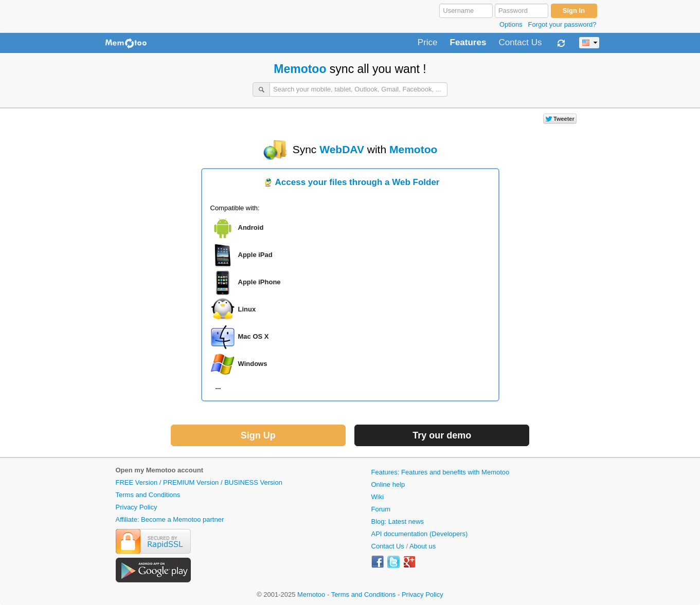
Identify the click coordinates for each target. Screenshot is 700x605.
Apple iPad (255, 255)
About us (423, 546)
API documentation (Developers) (420, 534)
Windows (253, 364)
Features (468, 43)
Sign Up (258, 435)
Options (511, 24)
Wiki (378, 497)
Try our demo (442, 435)
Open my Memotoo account (159, 470)
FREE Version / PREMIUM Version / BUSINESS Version (199, 482)
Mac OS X (254, 337)
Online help (388, 484)
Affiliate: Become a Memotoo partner (170, 519)
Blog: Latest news (398, 521)
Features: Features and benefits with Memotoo (441, 472)
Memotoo (300, 69)
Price (428, 43)
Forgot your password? (562, 24)
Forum (381, 509)
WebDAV (342, 149)
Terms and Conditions (148, 495)
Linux (247, 310)
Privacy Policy (137, 507)
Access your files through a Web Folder (357, 182)
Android (251, 228)
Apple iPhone (259, 282)
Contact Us (520, 43)
